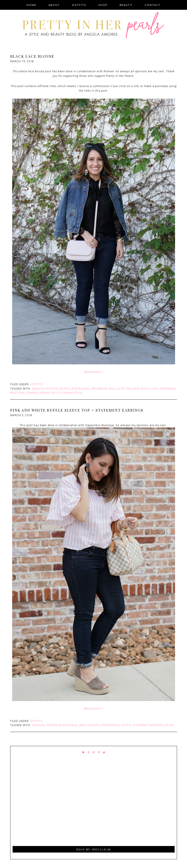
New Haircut (89, 725)
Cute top (124, 389)
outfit (126, 725)
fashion (38, 725)
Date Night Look (145, 389)
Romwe (32, 393)
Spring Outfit (50, 393)
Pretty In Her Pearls (94, 26)
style (169, 725)
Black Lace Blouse (32, 56)
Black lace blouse (75, 389)
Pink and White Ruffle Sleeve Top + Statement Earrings (77, 410)
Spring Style (73, 393)
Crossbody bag (103, 389)
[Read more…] (93, 372)
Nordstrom (110, 725)
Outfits (36, 384)
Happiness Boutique (62, 725)
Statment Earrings (148, 725)
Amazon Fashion (45, 389)
